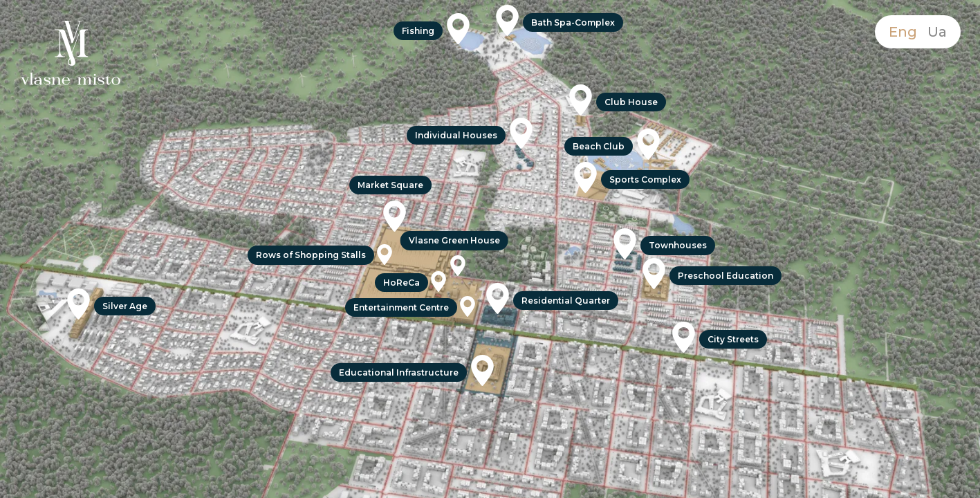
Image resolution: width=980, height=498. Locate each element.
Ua (937, 32)
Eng (903, 32)
